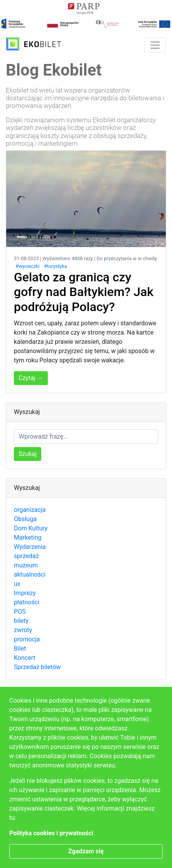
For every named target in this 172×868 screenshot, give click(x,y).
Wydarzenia (30, 547)
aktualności (30, 574)
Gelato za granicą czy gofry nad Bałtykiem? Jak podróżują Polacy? (84, 292)
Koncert (25, 658)
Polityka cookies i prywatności (51, 833)
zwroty (23, 630)
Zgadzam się (86, 851)
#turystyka (56, 266)
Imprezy (25, 593)
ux (17, 584)
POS (20, 611)
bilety (21, 621)
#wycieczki (28, 266)
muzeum (26, 565)
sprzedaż (26, 556)
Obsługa (25, 519)
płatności (27, 602)
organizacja (30, 510)
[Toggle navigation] (155, 45)
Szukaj (28, 454)
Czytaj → (31, 378)
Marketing (28, 537)
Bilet (20, 648)
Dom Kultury (31, 528)
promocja (27, 639)
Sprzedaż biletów (37, 667)
